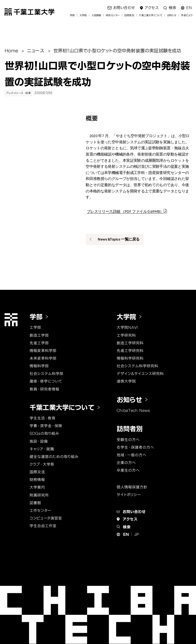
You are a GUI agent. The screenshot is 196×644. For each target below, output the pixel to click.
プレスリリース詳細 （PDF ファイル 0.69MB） (125, 212)
